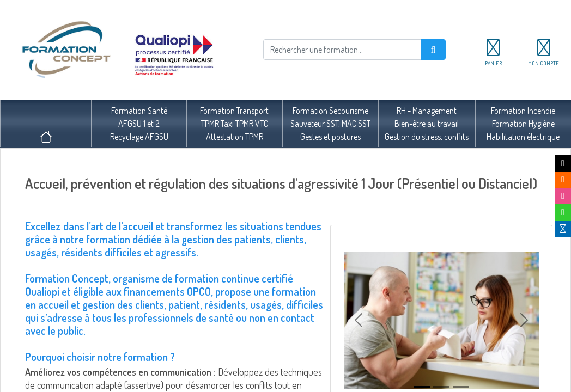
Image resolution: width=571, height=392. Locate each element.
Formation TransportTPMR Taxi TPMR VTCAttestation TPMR (234, 124)
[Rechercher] (342, 50)
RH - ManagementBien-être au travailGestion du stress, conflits (427, 124)
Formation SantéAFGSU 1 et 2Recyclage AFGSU (139, 124)
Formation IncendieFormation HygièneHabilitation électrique (523, 124)
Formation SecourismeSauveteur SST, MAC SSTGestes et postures (330, 124)
